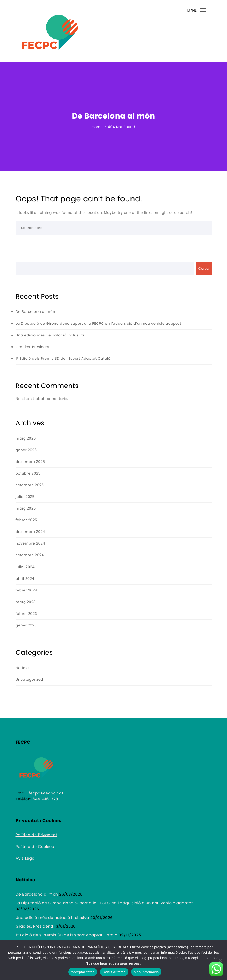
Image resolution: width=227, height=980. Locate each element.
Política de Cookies (35, 847)
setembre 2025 (30, 485)
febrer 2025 (27, 520)
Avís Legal (26, 858)
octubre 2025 (28, 473)
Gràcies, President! (33, 347)
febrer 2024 (27, 590)
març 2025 (26, 508)
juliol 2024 (25, 567)
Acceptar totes (83, 972)
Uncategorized (29, 680)
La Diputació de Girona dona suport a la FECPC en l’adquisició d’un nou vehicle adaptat (99, 324)
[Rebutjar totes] (220, 960)
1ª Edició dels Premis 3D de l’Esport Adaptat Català (63, 359)
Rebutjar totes (114, 972)
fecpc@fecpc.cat (46, 793)
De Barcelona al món (35, 312)
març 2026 (26, 438)
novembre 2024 (30, 543)
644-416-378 (45, 799)
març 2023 (26, 602)
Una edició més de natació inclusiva (50, 335)
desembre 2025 (30, 462)
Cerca (204, 268)
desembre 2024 (30, 532)
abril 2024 (25, 579)
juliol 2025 (25, 497)
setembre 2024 (30, 555)
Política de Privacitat (37, 835)
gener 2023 (26, 625)
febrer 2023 (27, 614)
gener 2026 (26, 450)
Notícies (23, 668)
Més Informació (146, 972)
